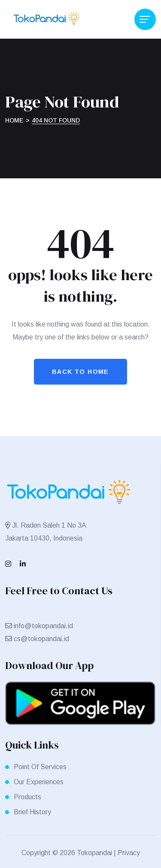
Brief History (32, 812)
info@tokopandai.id (43, 626)
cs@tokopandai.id (41, 639)
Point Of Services (40, 767)
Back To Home (80, 372)
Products (27, 797)
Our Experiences (39, 782)
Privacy (129, 853)
